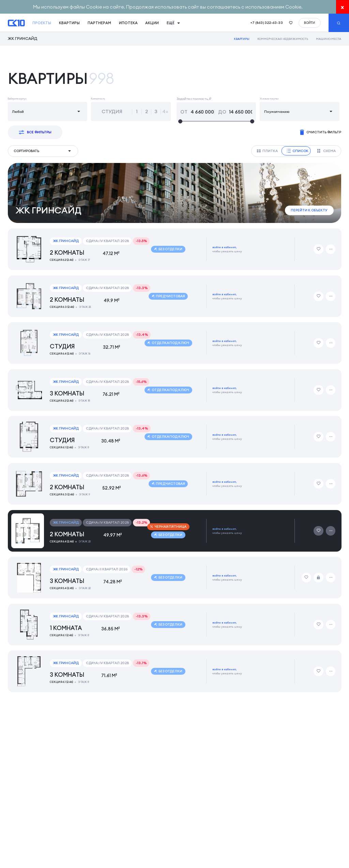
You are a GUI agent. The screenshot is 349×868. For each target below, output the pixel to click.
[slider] (216, 122)
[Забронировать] (318, 578)
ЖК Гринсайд (23, 39)
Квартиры (242, 39)
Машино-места (329, 39)
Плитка (267, 151)
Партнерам (99, 23)
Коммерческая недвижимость (283, 39)
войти (309, 23)
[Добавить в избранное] (318, 249)
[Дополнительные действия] (331, 249)
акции (152, 23)
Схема (327, 151)
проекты (42, 23)
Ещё (173, 23)
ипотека (128, 23)
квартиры (69, 23)
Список (298, 151)
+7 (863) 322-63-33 (267, 23)
